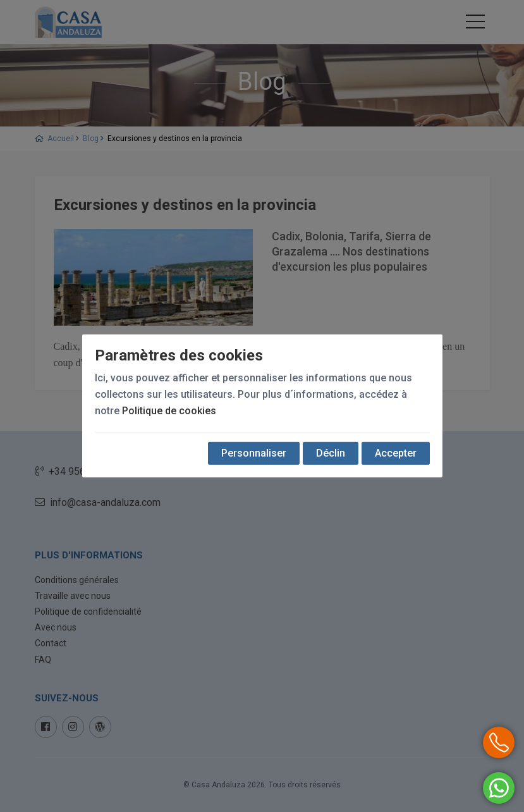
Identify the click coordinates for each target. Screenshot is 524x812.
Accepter (396, 453)
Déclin (331, 453)
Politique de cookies (169, 411)
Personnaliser (254, 453)
